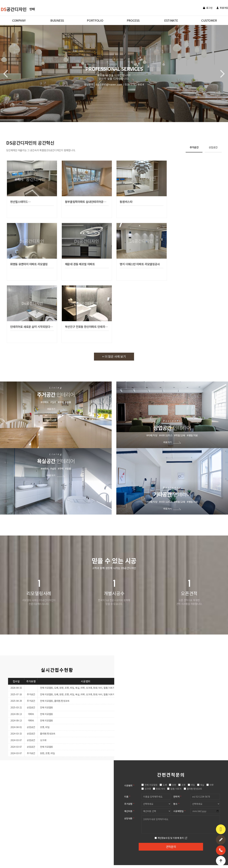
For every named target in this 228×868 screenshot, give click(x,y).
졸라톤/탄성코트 (195, 621)
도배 (165, 617)
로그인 (208, 8)
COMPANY (19, 20)
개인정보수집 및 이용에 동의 (171, 670)
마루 (212, 617)
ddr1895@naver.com (92, 855)
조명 (184, 617)
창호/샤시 (161, 621)
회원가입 (222, 8)
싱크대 (148, 621)
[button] (221, 74)
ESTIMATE (171, 20)
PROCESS (133, 20)
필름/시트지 (176, 621)
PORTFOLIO (95, 20)
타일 (193, 617)
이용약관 (27, 843)
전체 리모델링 (151, 617)
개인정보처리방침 (13, 843)
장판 (174, 617)
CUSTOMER (209, 20)
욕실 (202, 617)
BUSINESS (57, 20)
